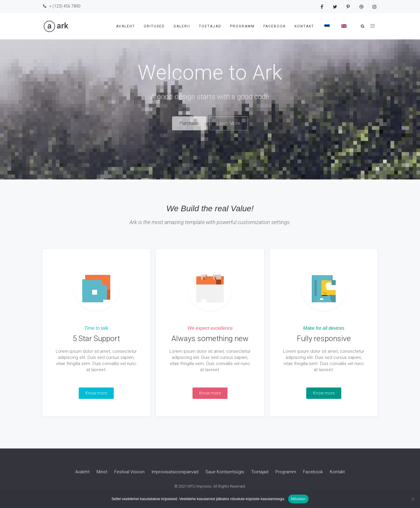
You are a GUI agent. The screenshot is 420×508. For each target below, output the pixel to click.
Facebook (275, 26)
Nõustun (298, 499)
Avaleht (126, 26)
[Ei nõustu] (413, 499)
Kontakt (304, 26)
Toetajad (210, 26)
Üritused (154, 26)
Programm (242, 26)
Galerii (182, 26)
